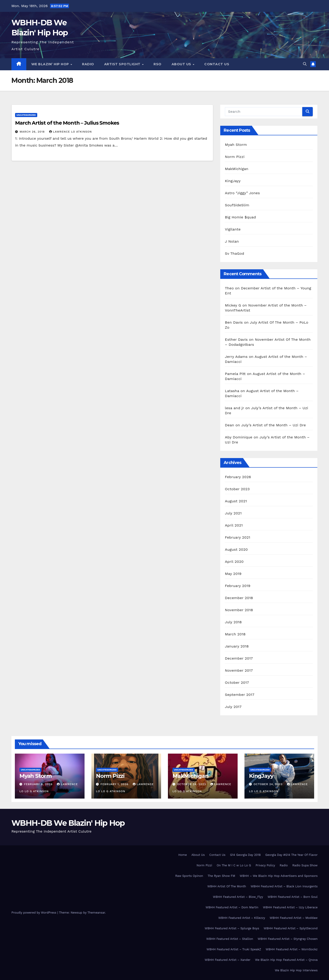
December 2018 (239, 598)
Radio (88, 64)
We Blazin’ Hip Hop (51, 64)
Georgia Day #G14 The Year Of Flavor (291, 855)
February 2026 (238, 477)
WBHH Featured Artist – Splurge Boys (232, 928)
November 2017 (239, 670)
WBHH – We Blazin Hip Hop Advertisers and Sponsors (279, 876)
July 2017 (233, 707)
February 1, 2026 (115, 784)
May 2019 (233, 574)
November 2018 (239, 610)
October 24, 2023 (192, 784)
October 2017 (237, 683)
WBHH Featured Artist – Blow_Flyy (238, 897)
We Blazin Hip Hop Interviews (296, 970)
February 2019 (237, 586)
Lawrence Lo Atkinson (70, 132)
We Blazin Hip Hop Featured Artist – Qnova (286, 960)
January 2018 (237, 646)
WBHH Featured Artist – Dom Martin (232, 907)
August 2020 (236, 549)
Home (183, 855)
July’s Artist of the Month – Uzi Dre (274, 425)
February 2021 (237, 537)
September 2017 (240, 695)
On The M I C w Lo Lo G (234, 865)
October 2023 (237, 489)
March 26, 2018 (33, 132)
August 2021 (236, 501)
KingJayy (233, 181)
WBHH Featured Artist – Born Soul (293, 897)
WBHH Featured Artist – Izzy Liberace (290, 907)
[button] (305, 64)
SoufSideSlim (237, 205)
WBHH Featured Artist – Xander (228, 960)
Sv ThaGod (234, 253)
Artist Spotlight (123, 64)
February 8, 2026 (39, 784)
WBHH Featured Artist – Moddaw (294, 918)
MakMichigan (236, 169)
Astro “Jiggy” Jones (242, 193)
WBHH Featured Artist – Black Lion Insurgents (284, 886)
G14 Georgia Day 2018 (245, 855)
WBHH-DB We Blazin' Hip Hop (68, 823)
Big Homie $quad (240, 217)
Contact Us (217, 64)
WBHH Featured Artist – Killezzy (242, 918)
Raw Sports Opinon (189, 876)
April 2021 (234, 525)
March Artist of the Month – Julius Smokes (67, 123)
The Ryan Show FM (221, 876)
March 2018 (235, 634)
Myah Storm (236, 145)
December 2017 (239, 658)
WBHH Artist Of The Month (227, 886)
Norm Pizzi (235, 157)
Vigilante (233, 229)
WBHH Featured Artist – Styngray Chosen (288, 939)
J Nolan (232, 241)
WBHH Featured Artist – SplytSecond (291, 928)
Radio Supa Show (305, 865)
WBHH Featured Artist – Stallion (230, 939)
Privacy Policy (265, 865)
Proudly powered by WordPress (34, 913)
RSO (158, 64)
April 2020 (234, 562)
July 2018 (233, 622)
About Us (182, 64)
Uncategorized (26, 115)
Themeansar (96, 913)
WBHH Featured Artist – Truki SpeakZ (234, 949)
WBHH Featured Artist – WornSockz (292, 949)
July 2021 (233, 513)
